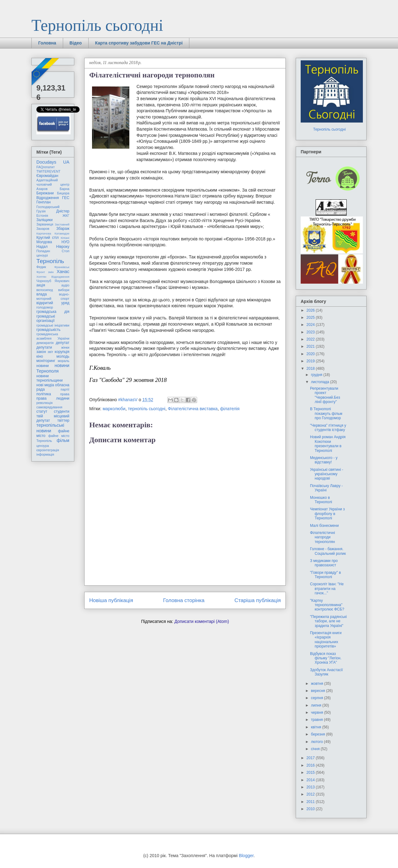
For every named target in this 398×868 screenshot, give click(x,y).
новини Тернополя (53, 368)
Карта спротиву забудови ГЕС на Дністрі (139, 43)
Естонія (42, 216)
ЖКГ (66, 216)
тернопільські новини (50, 428)
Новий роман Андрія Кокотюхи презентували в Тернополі (328, 444)
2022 (311, 339)
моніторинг (46, 361)
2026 (311, 310)
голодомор (45, 307)
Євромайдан (47, 176)
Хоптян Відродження (53, 277)
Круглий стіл (48, 238)
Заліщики (44, 220)
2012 (311, 794)
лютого (317, 742)
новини (43, 366)
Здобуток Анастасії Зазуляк (326, 672)
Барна (65, 189)
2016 (311, 765)
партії (65, 389)
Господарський (48, 207)
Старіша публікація (258, 600)
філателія (230, 409)
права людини (53, 398)
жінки (65, 347)
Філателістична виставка (193, 409)
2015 (311, 773)
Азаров (42, 189)
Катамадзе (62, 233)
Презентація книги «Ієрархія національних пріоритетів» (326, 640)
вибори (64, 290)
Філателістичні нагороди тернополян (322, 537)
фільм (63, 440)
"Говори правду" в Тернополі (325, 575)
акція (41, 285)
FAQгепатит (46, 167)
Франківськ (62, 267)
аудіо (65, 285)
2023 (311, 332)
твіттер (63, 420)
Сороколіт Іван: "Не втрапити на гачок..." (327, 589)
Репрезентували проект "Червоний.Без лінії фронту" (325, 395)
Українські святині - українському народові (327, 474)
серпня (317, 698)
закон (41, 352)
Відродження (48, 198)
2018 (311, 369)
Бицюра (63, 193)
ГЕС (66, 198)
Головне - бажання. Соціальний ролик (328, 551)
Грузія (41, 211)
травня (317, 720)
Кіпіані (65, 238)
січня (316, 749)
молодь (63, 356)
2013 (311, 787)
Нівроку (63, 247)
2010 (311, 809)
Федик (41, 267)
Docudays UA (53, 162)
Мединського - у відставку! (324, 460)
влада (42, 294)
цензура (43, 446)
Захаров (43, 229)
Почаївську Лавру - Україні (326, 488)
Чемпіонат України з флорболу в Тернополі (327, 514)
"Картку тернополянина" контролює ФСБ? (327, 605)
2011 (311, 802)
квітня (317, 727)
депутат (63, 343)
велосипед (45, 290)
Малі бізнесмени (324, 526)
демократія (45, 343)
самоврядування (49, 407)
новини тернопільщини (49, 378)
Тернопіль (50, 261)
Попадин (43, 251)
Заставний (62, 224)
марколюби (114, 409)
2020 (311, 354)
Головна (47, 43)
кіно (40, 356)
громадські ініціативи (53, 325)
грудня (317, 375)
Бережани (45, 193)
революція (44, 403)
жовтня (318, 684)
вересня (319, 691)
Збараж (63, 229)
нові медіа (45, 385)
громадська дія (53, 312)
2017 (311, 758)
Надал (42, 247)
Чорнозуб (44, 281)
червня (317, 713)
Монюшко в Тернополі (321, 500)
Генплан (44, 202)
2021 (311, 346)
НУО (65, 242)
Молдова (44, 242)
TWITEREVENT (48, 171)
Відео (76, 43)
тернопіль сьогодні (147, 409)
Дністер (63, 211)
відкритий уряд (53, 303)
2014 (311, 780)
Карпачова (44, 233)
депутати (44, 347)
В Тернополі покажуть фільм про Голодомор (326, 413)
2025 (311, 318)
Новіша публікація (111, 600)
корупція (62, 352)
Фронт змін (45, 272)
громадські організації (46, 318)
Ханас (63, 272)
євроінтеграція (48, 450)
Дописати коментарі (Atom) (202, 621)
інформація (45, 454)
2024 (311, 325)
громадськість (49, 330)
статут (42, 411)
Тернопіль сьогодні (97, 25)
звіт (50, 352)
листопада (321, 382)
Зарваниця (45, 224)
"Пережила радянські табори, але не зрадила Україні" (328, 621)
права (65, 394)
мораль (64, 361)
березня (318, 734)
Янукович (62, 281)
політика (44, 394)
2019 (311, 361)
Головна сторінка (184, 600)
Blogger (246, 856)
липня (317, 705)
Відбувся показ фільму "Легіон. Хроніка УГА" (326, 658)
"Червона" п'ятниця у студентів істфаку (328, 428)
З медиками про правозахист (324, 563)
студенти (62, 411)
